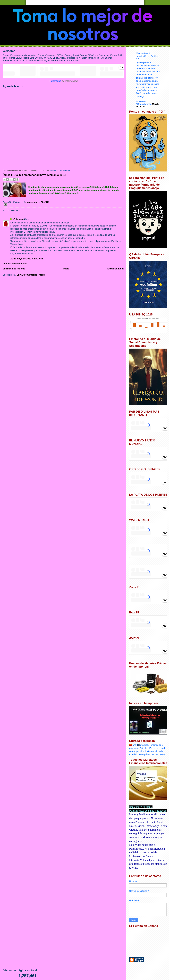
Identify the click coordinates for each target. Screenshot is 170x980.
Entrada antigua (116, 269)
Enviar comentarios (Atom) (31, 275)
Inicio (66, 269)
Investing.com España (60, 170)
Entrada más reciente (14, 269)
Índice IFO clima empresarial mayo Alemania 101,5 (34, 175)
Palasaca (18, 219)
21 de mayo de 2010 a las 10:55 (27, 259)
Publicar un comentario (15, 264)
